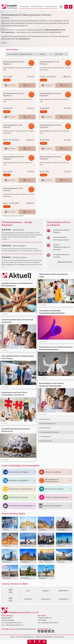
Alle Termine (10, 85)
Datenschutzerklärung (44, 637)
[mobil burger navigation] (61, 7)
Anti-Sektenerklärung (25, 637)
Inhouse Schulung (51, 7)
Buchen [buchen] (27, 85)
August (46, 591)
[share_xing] (30, 642)
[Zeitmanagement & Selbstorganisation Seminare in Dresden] (66, 7)
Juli (28, 591)
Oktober (28, 599)
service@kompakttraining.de (26, 629)
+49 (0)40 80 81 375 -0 (13, 623)
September (63, 591)
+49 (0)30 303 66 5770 (49, 623)
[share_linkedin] (44, 642)
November (46, 599)
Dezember (63, 599)
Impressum (59, 637)
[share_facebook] (35, 642)
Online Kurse (24, 7)
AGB (13, 637)
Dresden (7, 80)
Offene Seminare (37, 7)
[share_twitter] (39, 642)
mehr (4, 43)
